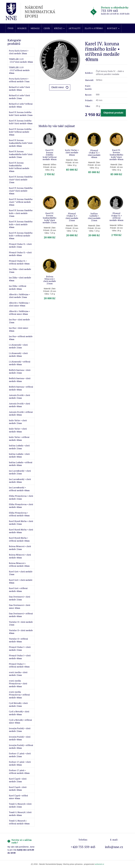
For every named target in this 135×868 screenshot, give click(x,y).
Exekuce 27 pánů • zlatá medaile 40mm (20, 763)
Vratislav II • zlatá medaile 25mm (21, 623)
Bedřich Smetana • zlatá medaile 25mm (20, 371)
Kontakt (113, 28)
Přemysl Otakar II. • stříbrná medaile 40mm (19, 262)
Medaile (35, 28)
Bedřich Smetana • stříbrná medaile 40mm (21, 388)
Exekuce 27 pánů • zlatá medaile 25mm (20, 755)
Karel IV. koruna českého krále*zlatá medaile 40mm (21, 122)
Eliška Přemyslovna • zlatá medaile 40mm (21, 506)
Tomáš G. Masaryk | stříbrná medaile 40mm (19, 822)
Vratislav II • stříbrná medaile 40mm (18, 640)
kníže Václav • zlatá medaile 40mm (18, 430)
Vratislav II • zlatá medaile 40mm (21, 632)
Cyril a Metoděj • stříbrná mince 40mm (20, 721)
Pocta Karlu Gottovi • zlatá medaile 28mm (19, 52)
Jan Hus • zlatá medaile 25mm (19, 321)
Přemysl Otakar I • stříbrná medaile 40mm (19, 665)
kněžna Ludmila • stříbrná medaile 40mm (21, 464)
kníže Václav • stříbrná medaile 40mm (19, 438)
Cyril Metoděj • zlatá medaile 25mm (18, 704)
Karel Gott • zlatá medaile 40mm (21, 581)
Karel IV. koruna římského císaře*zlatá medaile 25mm (21, 179)
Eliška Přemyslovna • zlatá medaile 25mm (21, 497)
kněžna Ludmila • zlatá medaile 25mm (19, 447)
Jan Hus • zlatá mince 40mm (19, 329)
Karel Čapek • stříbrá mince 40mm (18, 797)
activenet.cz (100, 864)
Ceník (47, 28)
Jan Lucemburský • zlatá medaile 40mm (20, 481)
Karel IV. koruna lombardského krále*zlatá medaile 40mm (21, 143)
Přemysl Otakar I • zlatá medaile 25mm (20, 648)
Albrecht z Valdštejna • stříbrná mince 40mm (19, 313)
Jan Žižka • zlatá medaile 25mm (20, 271)
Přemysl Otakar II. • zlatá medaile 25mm (20, 245)
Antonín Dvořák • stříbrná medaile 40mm (21, 413)
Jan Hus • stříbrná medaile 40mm (21, 338)
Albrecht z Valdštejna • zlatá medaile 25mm (19, 296)
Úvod (10, 28)
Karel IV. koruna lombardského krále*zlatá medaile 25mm (21, 154)
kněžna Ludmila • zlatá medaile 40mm (19, 455)
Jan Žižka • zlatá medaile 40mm (20, 279)
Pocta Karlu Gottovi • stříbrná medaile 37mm (19, 80)
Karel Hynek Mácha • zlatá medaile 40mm (21, 531)
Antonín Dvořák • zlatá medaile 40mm (20, 405)
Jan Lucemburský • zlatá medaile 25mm (20, 472)
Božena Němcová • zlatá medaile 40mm (20, 556)
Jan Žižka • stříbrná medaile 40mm (18, 287)
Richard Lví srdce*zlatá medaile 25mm (19, 97)
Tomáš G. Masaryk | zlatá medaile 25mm (20, 805)
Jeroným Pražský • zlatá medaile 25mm (20, 730)
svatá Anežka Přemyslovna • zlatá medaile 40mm (18, 684)
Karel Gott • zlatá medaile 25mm (21, 573)
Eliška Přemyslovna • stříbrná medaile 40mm (19, 514)
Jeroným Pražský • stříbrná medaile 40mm (21, 747)
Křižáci (59, 28)
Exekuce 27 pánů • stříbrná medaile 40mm (19, 772)
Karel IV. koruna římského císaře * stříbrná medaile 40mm (21, 202)
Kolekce (22, 28)
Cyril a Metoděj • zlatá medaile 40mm (19, 713)
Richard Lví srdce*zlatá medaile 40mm (19, 88)
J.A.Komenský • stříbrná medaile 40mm (20, 363)
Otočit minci (57, 87)
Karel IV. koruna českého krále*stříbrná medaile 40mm (20, 132)
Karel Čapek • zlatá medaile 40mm (18, 788)
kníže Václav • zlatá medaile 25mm (18, 422)
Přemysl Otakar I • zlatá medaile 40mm (20, 657)
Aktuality (75, 28)
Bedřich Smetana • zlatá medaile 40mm (20, 380)
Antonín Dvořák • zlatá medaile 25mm (20, 397)
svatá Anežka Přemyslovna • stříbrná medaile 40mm (19, 695)
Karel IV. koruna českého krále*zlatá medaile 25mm (21, 114)
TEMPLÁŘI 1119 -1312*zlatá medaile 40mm (21, 60)
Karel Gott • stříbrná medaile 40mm (18, 590)
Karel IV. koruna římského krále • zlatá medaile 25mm (21, 213)
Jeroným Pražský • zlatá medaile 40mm (20, 738)
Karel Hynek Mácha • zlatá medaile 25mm (21, 523)
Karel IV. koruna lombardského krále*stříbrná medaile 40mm (19, 167)
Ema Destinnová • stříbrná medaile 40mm (21, 615)
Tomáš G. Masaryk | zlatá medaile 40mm (20, 814)
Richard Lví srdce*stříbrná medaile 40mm (21, 105)
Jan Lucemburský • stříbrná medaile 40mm (19, 489)
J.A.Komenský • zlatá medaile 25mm (18, 346)
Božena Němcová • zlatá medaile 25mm (20, 548)
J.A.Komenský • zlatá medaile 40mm (18, 355)
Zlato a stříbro (94, 28)
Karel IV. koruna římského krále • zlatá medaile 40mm (21, 224)
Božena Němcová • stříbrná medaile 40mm (19, 564)
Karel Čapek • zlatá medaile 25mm (18, 780)
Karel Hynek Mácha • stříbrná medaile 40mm (19, 539)
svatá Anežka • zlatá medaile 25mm (18, 674)
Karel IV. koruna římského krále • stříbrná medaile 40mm (21, 236)
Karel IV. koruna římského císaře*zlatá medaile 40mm (21, 191)
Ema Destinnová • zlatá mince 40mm (20, 606)
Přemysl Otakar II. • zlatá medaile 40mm (20, 254)
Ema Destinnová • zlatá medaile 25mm (20, 598)
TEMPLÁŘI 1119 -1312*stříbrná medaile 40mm (19, 70)
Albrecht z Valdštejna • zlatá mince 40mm (19, 304)
